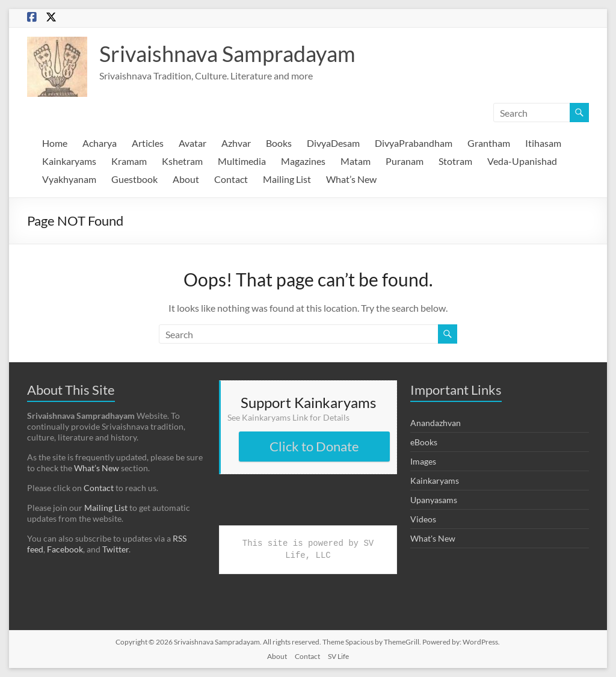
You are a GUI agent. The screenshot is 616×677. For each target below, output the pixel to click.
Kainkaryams (69, 161)
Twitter (115, 549)
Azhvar (236, 143)
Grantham (489, 143)
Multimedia (242, 161)
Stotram (455, 161)
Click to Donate (314, 446)
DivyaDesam (333, 143)
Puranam (405, 161)
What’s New (351, 179)
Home (55, 143)
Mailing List (287, 179)
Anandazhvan (436, 423)
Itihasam (543, 143)
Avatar (192, 143)
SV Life (338, 656)
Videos (423, 519)
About (186, 179)
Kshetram (182, 161)
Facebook (65, 549)
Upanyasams (434, 500)
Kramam (129, 161)
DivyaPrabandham (414, 143)
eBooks (424, 442)
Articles (148, 143)
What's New (433, 538)
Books (279, 143)
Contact (231, 179)
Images (423, 461)
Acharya (100, 143)
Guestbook (134, 179)
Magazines (303, 161)
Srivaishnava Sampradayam (227, 54)
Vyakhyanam (69, 179)
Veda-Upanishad (522, 161)
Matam (356, 161)
